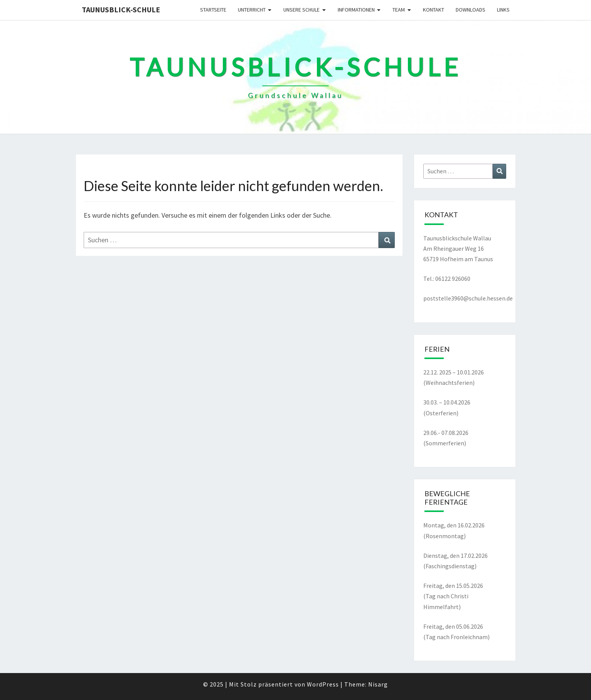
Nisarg (378, 684)
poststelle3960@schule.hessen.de (468, 298)
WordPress (323, 684)
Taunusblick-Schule (121, 9)
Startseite (213, 10)
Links (503, 10)
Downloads (471, 10)
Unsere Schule (301, 10)
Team (399, 10)
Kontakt (434, 10)
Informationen (356, 10)
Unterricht (252, 10)
